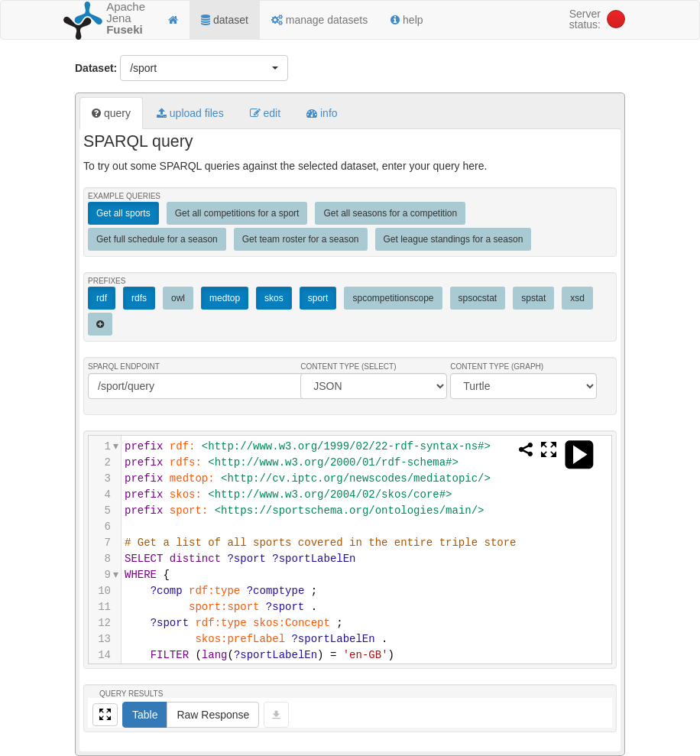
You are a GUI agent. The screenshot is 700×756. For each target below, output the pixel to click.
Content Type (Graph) (497, 367)
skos (274, 298)
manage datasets (319, 20)
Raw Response (213, 715)
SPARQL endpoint (124, 367)
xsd (577, 298)
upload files (190, 113)
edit (265, 113)
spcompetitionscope (393, 298)
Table (145, 715)
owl (178, 298)
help (407, 20)
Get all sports (123, 213)
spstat (533, 298)
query (111, 113)
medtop (225, 298)
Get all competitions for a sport (237, 213)
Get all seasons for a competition (390, 213)
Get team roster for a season (301, 239)
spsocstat (478, 298)
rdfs (139, 298)
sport (318, 298)
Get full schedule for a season (157, 239)
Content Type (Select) (348, 367)
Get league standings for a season (454, 239)
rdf (102, 298)
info (322, 113)
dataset (225, 20)
